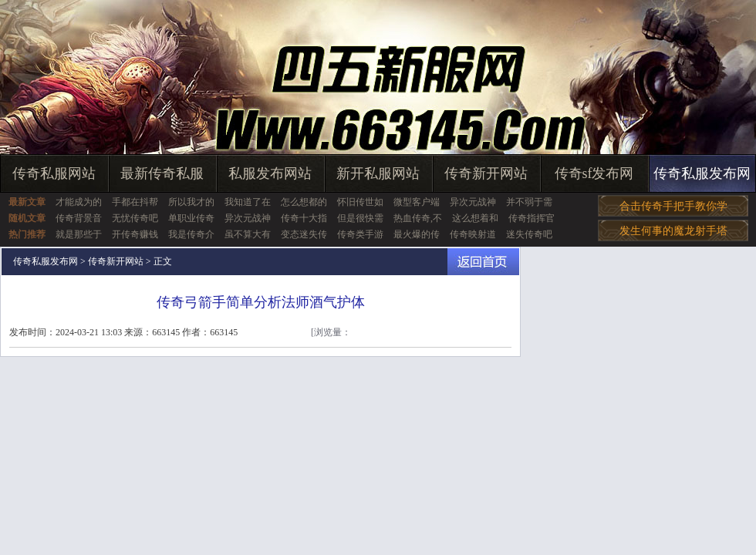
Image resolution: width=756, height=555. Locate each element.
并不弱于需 (529, 202)
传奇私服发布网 (702, 173)
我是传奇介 (191, 234)
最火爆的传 (417, 234)
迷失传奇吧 (529, 234)
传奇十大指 (304, 218)
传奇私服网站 (54, 173)
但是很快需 (360, 218)
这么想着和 (475, 218)
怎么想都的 (304, 202)
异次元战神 (473, 202)
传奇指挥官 (532, 218)
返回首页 (483, 262)
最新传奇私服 (162, 173)
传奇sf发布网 (594, 173)
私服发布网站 (270, 173)
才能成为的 (79, 202)
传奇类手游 (360, 234)
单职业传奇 (191, 218)
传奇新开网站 (486, 173)
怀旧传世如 (360, 202)
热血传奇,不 (418, 218)
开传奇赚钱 (135, 234)
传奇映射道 (473, 234)
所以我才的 (191, 202)
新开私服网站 (378, 173)
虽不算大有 (248, 234)
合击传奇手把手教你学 (673, 206)
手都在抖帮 (135, 202)
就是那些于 (79, 234)
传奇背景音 (79, 218)
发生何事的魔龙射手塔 (673, 231)
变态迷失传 (304, 234)
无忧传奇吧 (135, 218)
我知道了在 (248, 202)
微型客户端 (417, 202)
